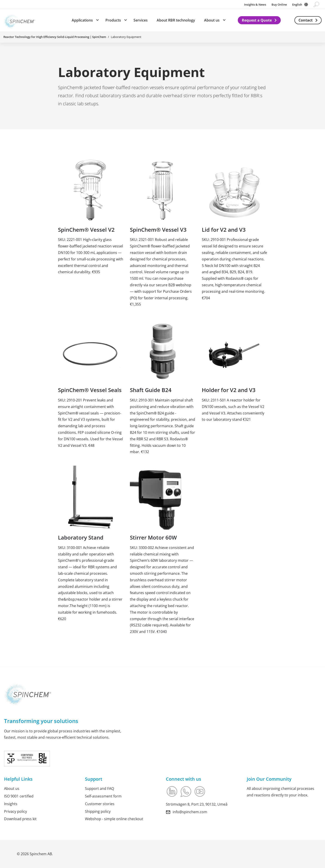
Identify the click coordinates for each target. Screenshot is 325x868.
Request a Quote (257, 20)
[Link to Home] (19, 20)
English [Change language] (297, 4)
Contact (306, 20)
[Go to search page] (316, 4)
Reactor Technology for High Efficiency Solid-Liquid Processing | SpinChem (55, 37)
